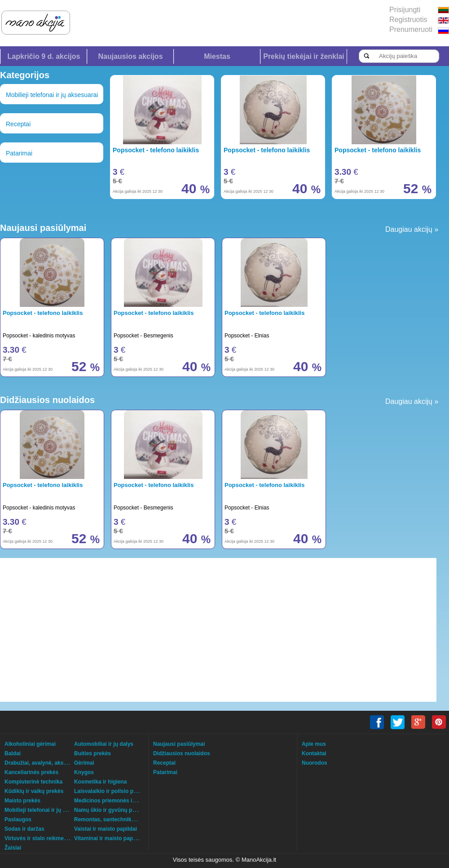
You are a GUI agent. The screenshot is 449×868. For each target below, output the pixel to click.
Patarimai (19, 153)
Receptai (18, 124)
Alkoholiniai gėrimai (30, 744)
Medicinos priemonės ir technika (116, 801)
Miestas (217, 56)
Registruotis (408, 20)
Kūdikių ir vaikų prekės (34, 791)
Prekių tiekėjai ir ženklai (304, 56)
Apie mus (314, 744)
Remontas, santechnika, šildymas (117, 819)
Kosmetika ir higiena (100, 782)
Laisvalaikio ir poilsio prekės (111, 791)
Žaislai (13, 848)
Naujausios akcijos (130, 56)
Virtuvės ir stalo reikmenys (39, 838)
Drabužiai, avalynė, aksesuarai (43, 763)
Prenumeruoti (411, 29)
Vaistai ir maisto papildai (106, 829)
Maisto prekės (22, 801)
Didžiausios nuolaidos (182, 753)
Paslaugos (18, 819)
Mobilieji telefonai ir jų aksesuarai (52, 95)
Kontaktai (314, 753)
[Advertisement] (200, 630)
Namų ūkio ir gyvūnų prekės (110, 810)
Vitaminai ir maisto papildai (109, 838)
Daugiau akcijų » (412, 229)
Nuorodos (315, 763)
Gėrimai (84, 763)
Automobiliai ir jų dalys (104, 744)
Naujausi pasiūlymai (179, 744)
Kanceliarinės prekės (31, 772)
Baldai (13, 753)
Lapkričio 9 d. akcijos (44, 56)
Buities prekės (92, 753)
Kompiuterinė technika (33, 782)
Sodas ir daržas (24, 829)
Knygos (84, 772)
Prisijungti (405, 10)
